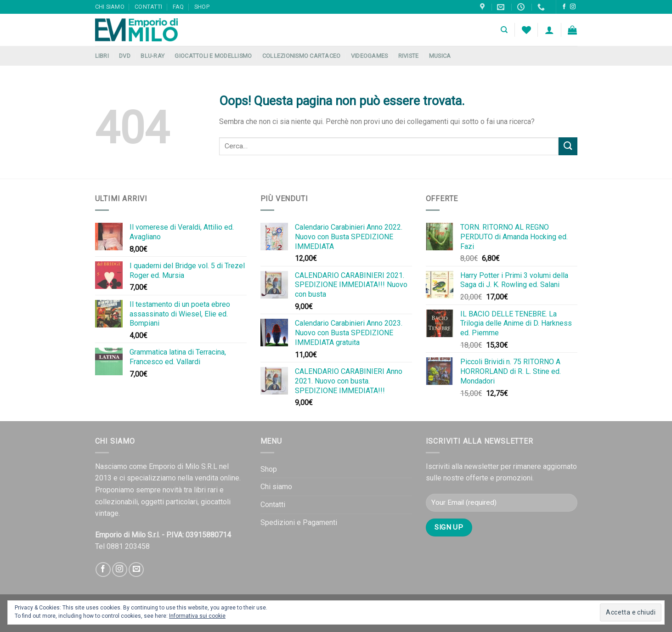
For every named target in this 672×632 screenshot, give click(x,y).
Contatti (148, 7)
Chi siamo (110, 7)
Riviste (409, 56)
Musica (440, 56)
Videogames (370, 56)
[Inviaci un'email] (136, 570)
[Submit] (568, 146)
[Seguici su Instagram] (573, 7)
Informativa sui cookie (197, 616)
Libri (102, 56)
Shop (202, 7)
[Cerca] (504, 30)
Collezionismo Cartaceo (302, 56)
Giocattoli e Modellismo (213, 56)
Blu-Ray (152, 56)
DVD (125, 56)
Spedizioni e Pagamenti (299, 522)
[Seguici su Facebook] (564, 7)
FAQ (178, 7)
